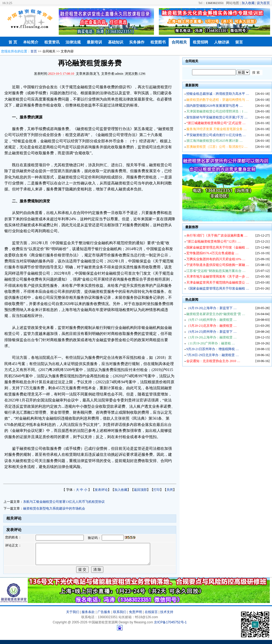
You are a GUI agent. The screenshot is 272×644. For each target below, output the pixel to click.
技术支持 (167, 616)
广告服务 (104, 616)
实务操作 (137, 42)
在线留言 (151, 616)
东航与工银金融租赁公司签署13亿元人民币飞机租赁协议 (64, 502)
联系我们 (120, 616)
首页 (34, 51)
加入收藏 (248, 3)
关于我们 (73, 616)
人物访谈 (222, 42)
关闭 (170, 490)
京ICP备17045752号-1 (170, 626)
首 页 (13, 42)
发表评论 (101, 490)
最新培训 (94, 42)
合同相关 (179, 42)
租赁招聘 (200, 42)
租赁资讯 (52, 42)
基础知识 (116, 42)
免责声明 (135, 616)
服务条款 (88, 616)
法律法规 (73, 42)
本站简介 (31, 42)
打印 (157, 490)
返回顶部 (140, 490)
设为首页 (263, 3)
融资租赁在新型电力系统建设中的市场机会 (54, 508)
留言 (239, 42)
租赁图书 (158, 42)
